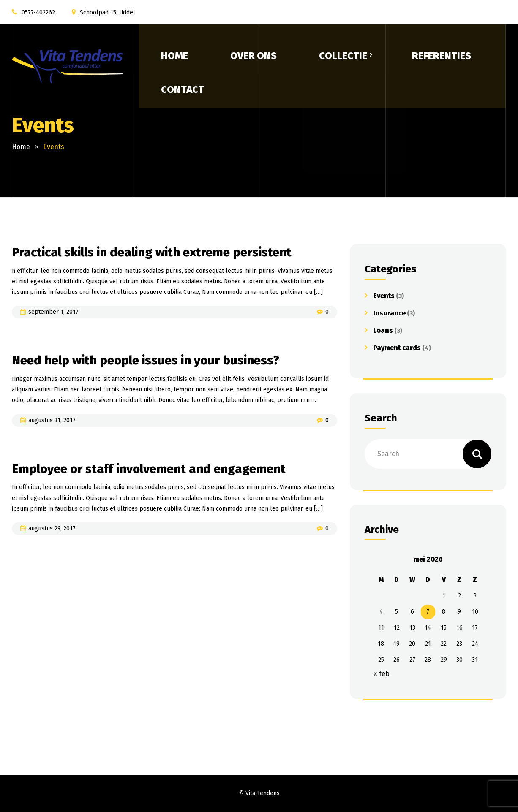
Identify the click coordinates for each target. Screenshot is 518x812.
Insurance (389, 313)
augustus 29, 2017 (52, 530)
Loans (383, 330)
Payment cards (397, 348)
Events (384, 296)
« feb (381, 674)
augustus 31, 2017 (52, 421)
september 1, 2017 (53, 313)
